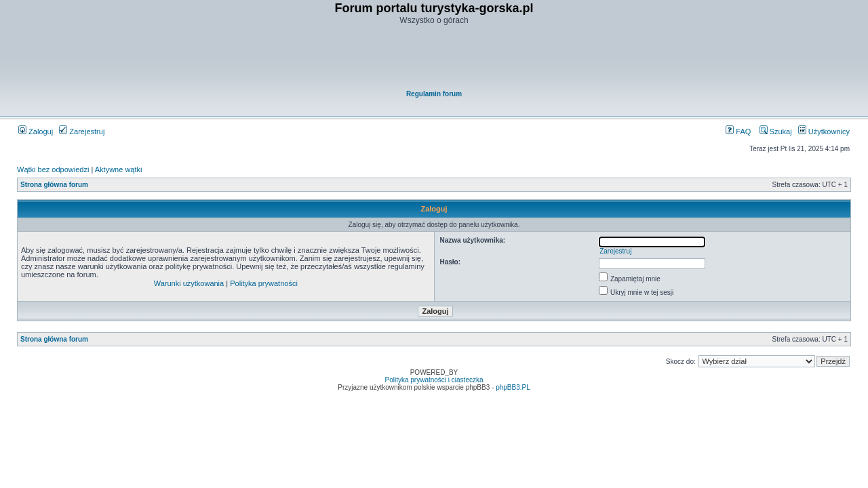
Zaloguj (36, 131)
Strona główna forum (54, 185)
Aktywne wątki (119, 169)
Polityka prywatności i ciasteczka (434, 380)
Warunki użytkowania (189, 283)
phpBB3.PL (513, 387)
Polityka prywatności (264, 283)
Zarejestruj (82, 131)
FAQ (738, 131)
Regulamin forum (434, 94)
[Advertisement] (435, 58)
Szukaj (776, 131)
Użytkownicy (824, 131)
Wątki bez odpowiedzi (53, 169)
